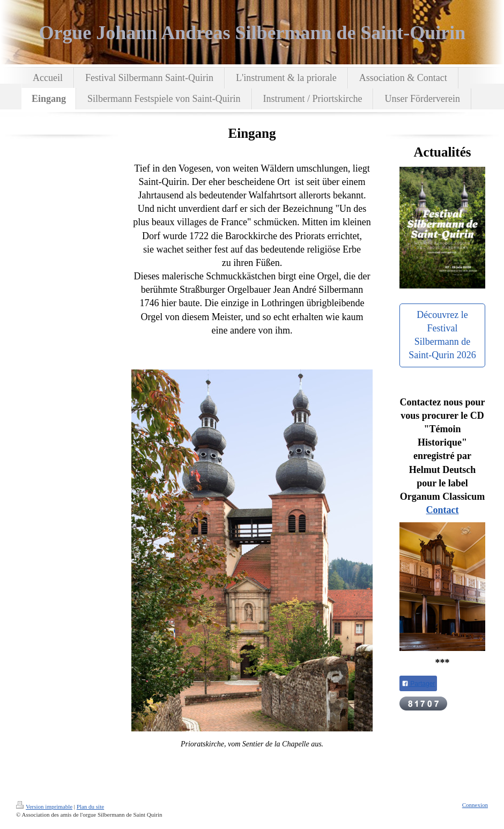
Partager (418, 684)
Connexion (475, 805)
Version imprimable (44, 806)
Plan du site (90, 806)
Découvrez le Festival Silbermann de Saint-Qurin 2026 (442, 335)
